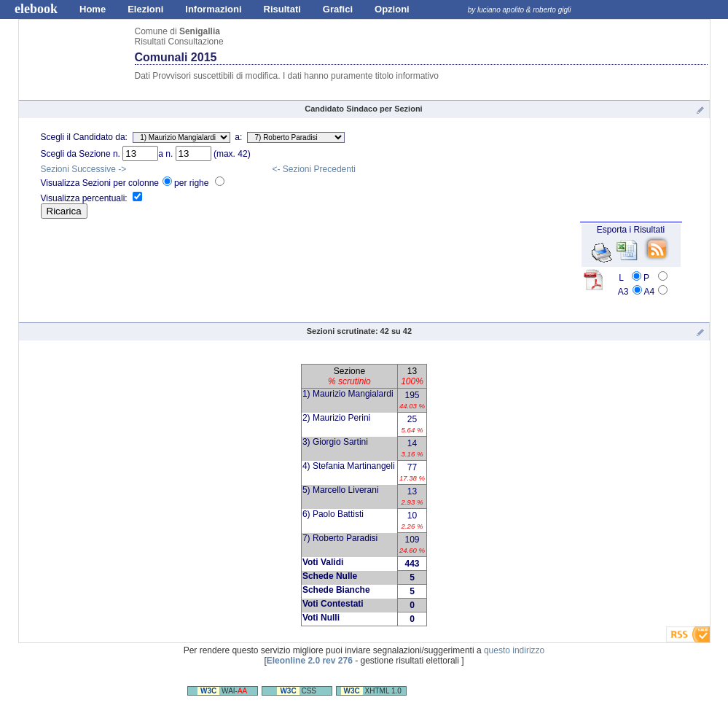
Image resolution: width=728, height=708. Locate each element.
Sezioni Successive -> (84, 169)
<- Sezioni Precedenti (314, 169)
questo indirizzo (514, 650)
